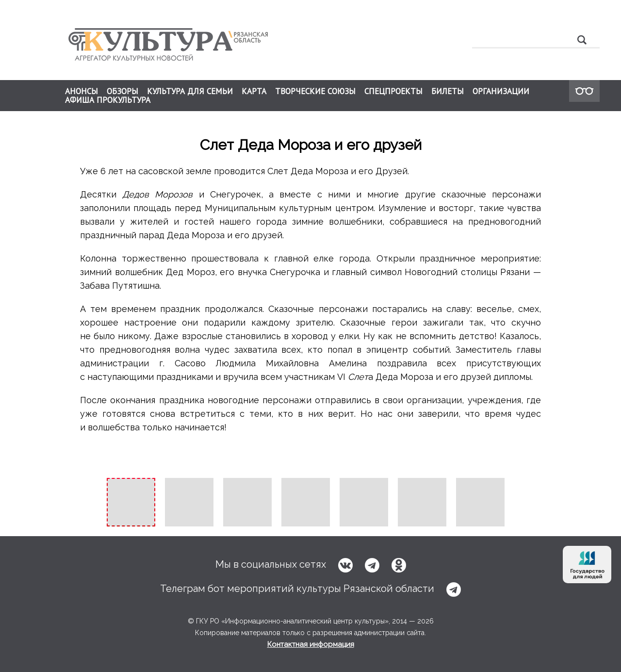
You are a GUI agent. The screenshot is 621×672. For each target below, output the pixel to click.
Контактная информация (311, 644)
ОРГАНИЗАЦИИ (501, 91)
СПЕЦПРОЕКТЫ (393, 91)
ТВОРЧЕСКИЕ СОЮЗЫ (315, 91)
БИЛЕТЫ (448, 91)
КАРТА (254, 91)
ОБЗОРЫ (123, 91)
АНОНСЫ (82, 91)
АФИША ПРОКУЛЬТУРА (108, 100)
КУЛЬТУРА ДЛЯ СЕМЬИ (190, 91)
